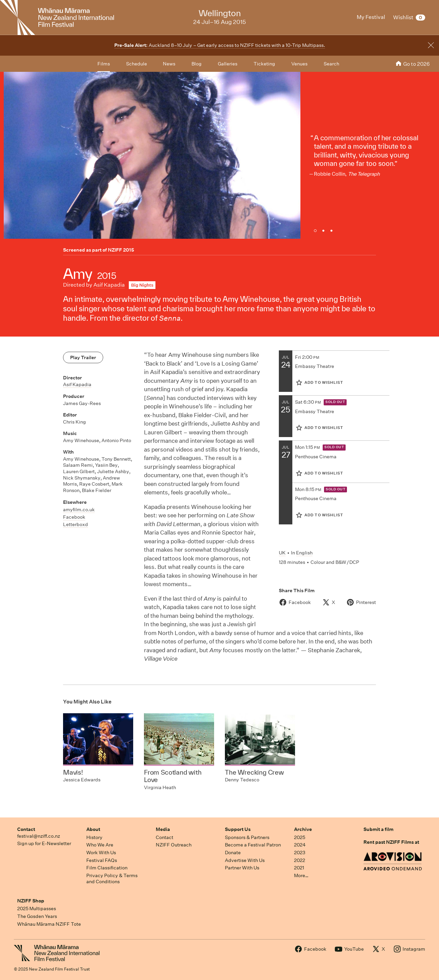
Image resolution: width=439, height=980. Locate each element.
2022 (300, 860)
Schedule (137, 64)
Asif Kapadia (109, 285)
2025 (300, 837)
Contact (26, 829)
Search (331, 64)
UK (282, 553)
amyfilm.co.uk (79, 510)
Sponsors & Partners (247, 837)
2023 (300, 853)
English (304, 553)
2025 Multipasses (37, 909)
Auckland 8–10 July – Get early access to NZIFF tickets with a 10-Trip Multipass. (220, 45)
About (93, 829)
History (94, 837)
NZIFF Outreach (174, 845)
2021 (299, 868)
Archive (303, 829)
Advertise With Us (245, 860)
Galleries (228, 64)
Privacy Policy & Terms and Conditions (112, 879)
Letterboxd (76, 524)
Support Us (238, 829)
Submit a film (378, 829)
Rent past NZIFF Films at (391, 842)
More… (301, 875)
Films (104, 64)
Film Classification (107, 868)
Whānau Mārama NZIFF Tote (49, 924)
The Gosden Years (37, 916)
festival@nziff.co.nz (39, 836)
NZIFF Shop (31, 901)
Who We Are (100, 845)
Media (163, 829)
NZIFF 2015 (121, 250)
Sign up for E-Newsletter (44, 843)
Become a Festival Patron (253, 845)
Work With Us (101, 853)
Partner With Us (242, 868)
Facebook (74, 517)
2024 (300, 845)
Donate (233, 853)
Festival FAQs (102, 860)
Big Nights (142, 285)
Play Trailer (83, 357)
